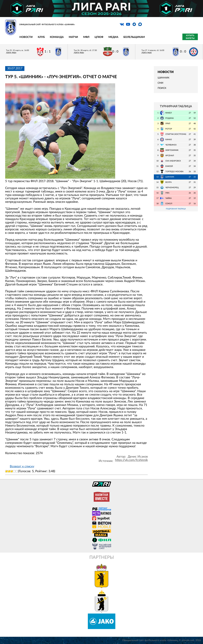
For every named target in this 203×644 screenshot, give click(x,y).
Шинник (163, 78)
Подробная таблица (176, 209)
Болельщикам (134, 37)
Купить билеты (190, 37)
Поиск (162, 88)
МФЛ (86, 37)
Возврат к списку (22, 467)
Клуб (41, 37)
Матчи (73, 37)
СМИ (160, 83)
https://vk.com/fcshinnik (131, 460)
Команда (57, 37)
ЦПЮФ (99, 37)
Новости (26, 37)
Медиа (113, 37)
